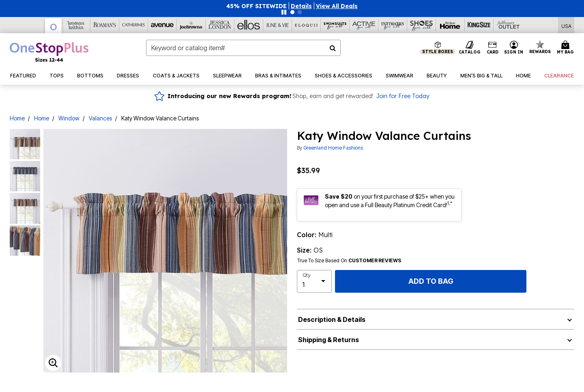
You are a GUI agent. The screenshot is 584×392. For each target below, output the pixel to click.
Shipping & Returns (328, 340)
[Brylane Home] (450, 25)
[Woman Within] (76, 25)
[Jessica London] (220, 25)
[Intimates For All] (393, 25)
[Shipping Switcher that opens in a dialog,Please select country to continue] (566, 25)
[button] (301, 6)
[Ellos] (249, 25)
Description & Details (332, 319)
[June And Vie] (278, 25)
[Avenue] (162, 25)
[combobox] (243, 48)
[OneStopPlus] (54, 26)
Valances (100, 118)
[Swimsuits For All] (335, 25)
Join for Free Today (403, 96)
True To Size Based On (349, 261)
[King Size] (479, 25)
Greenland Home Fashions (333, 148)
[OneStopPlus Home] (49, 52)
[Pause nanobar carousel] (284, 12)
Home (17, 118)
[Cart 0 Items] (567, 48)
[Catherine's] (134, 25)
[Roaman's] (105, 25)
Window (69, 118)
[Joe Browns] (191, 25)
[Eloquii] (306, 25)
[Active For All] (364, 25)
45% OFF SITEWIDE (257, 6)
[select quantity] (314, 281)
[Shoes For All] (422, 25)
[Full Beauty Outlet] (508, 25)
